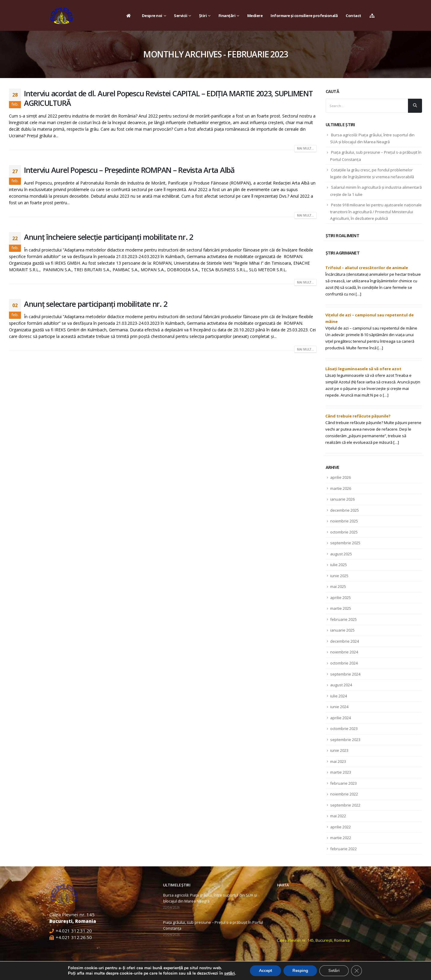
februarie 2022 (343, 849)
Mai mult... (305, 148)
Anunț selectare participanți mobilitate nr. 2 (95, 304)
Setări (334, 971)
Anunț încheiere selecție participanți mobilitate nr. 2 (108, 237)
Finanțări (227, 16)
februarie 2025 (343, 619)
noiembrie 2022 (344, 794)
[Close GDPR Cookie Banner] (356, 971)
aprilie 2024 (340, 718)
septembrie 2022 (345, 805)
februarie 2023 (343, 783)
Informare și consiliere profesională (304, 16)
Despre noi (152, 16)
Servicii (180, 16)
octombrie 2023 (344, 728)
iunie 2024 (339, 707)
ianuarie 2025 (342, 630)
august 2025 (341, 554)
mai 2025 (338, 586)
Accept (265, 971)
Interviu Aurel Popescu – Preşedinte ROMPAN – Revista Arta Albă (129, 170)
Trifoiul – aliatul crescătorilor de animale (367, 268)
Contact (353, 16)
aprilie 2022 (340, 827)
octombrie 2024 (344, 663)
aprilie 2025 (340, 598)
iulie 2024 (339, 696)
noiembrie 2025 (344, 521)
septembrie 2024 (345, 674)
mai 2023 (338, 761)
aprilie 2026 (340, 477)
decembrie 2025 (345, 510)
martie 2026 (341, 488)
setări (230, 973)
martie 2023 (341, 772)
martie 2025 (341, 608)
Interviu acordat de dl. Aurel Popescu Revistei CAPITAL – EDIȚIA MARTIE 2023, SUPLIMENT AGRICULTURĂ (168, 98)
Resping (300, 971)
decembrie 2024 (345, 641)
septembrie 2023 (345, 740)
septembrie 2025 (345, 543)
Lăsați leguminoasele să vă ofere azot (363, 369)
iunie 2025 (339, 576)
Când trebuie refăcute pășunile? (358, 416)
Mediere (255, 16)
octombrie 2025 (344, 532)
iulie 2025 (339, 565)
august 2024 (341, 685)
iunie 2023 (339, 750)
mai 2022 (338, 816)
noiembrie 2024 (344, 652)
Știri (203, 16)
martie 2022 (341, 838)
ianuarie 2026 (342, 499)
